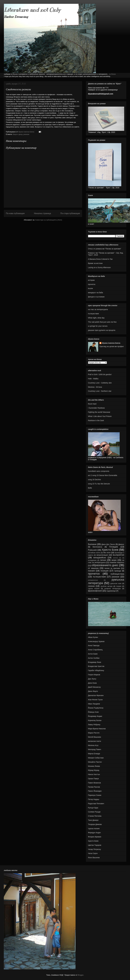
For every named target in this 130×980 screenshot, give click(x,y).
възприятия (119, 555)
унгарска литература (113, 589)
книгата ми (117, 558)
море (114, 560)
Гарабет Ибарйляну (96, 670)
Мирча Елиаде (94, 754)
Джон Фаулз (93, 691)
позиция (105, 571)
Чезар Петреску (94, 849)
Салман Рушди (94, 812)
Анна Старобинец (95, 650)
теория (119, 586)
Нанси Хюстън (94, 774)
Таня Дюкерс (93, 820)
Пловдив (113, 547)
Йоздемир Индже (95, 716)
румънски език (116, 583)
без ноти (107, 553)
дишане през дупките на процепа (102, 330)
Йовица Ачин (93, 712)
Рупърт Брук (93, 808)
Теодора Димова (95, 824)
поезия (91, 571)
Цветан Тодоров (95, 845)
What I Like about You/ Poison (100, 416)
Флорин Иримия (95, 837)
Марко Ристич (94, 733)
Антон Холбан (94, 658)
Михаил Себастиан (96, 758)
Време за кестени (95, 263)
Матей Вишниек (95, 737)
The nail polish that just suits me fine (102, 322)
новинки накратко (117, 562)
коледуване (92, 560)
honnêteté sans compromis (99, 471)
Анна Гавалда (94, 645)
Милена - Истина (95, 387)
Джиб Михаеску (94, 687)
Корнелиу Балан (95, 720)
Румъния (92, 550)
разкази (26, 134)
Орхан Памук (93, 779)
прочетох (92, 284)
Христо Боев (110, 550)
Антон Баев (93, 654)
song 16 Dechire (94, 480)
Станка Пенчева (95, 816)
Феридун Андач (94, 833)
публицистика (117, 574)
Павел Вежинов (94, 783)
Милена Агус (93, 745)
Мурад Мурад (94, 770)
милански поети (95, 741)
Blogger (81, 975)
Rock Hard (92, 404)
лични (103, 560)
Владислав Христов (96, 666)
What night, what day (96, 318)
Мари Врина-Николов (97, 729)
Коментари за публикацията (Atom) (49, 220)
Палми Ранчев (94, 787)
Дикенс (121, 544)
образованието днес (105, 565)
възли (90, 288)
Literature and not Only (32, 10)
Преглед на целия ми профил (112, 346)
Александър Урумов (96, 641)
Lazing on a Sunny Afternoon (99, 267)
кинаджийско (100, 558)
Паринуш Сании (95, 795)
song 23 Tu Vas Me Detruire (99, 484)
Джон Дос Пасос (108, 544)
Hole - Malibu (93, 379)
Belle (90, 488)
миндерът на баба (96, 293)
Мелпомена (97, 547)
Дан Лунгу (92, 679)
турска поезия (94, 589)
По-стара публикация (70, 213)
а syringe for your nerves (98, 326)
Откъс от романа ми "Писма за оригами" (105, 249)
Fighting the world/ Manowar (99, 412)
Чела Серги (93, 853)
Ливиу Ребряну (94, 725)
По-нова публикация (15, 213)
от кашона (93, 568)
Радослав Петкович (96, 804)
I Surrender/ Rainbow (96, 408)
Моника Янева (94, 766)
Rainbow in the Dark (96, 420)
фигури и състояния (96, 297)
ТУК (107, 88)
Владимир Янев (95, 662)
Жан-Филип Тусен (95, 700)
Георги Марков (94, 675)
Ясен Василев (94, 858)
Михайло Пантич (95, 762)
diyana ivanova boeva (111, 343)
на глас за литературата (98, 309)
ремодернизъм (93, 580)
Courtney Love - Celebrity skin (100, 383)
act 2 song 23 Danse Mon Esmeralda (103, 475)
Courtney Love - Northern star (100, 391)
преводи (118, 571)
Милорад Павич (95, 749)
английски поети (94, 553)
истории (91, 280)
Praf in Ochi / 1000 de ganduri (100, 374)
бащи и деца (18, 134)
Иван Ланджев (94, 704)
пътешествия (93, 314)
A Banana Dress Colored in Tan (100, 259)
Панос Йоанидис (95, 791)
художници (111, 591)
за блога (112, 74)
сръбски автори (107, 586)
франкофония (95, 591)
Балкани (92, 544)
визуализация (102, 555)
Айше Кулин (93, 637)
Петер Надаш (94, 799)
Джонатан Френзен (96, 695)
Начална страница (42, 213)
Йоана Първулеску (96, 708)
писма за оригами (112, 568)
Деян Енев (92, 683)
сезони (91, 586)
